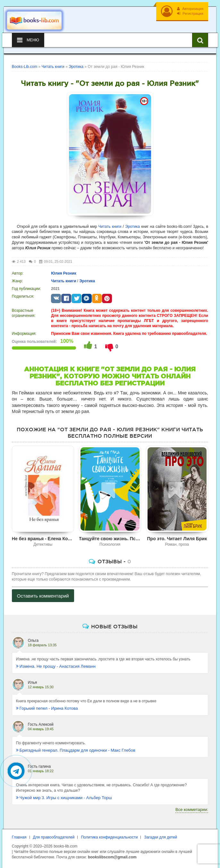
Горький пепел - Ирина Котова (47, 708)
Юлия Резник (63, 273)
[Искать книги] (200, 40)
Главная (19, 837)
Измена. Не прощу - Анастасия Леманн (56, 666)
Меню (28, 40)
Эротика (132, 227)
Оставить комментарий (43, 596)
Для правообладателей (54, 837)
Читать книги (110, 227)
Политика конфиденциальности (109, 837)
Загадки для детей (161, 837)
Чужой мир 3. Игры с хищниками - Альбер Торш (64, 798)
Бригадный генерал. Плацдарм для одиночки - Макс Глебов (76, 750)
